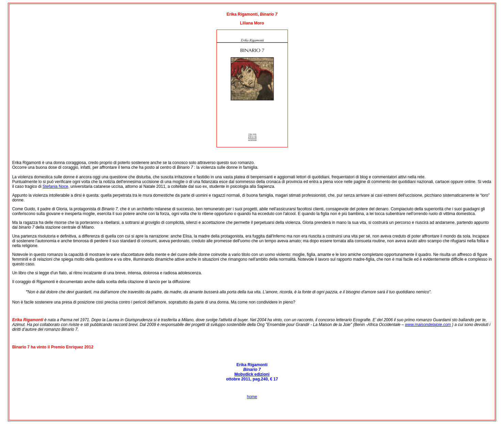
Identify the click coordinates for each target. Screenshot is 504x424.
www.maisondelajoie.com (428, 325)
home (252, 397)
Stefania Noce (55, 186)
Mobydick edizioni (252, 374)
